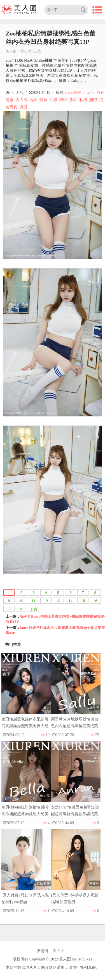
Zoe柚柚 (74, 93)
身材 (73, 100)
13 (58, 601)
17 (9, 609)
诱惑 (24, 107)
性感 (53, 100)
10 (21, 601)
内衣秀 (22, 100)
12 (46, 601)
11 (34, 601)
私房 (83, 100)
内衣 (33, 100)
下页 (34, 609)
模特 (63, 100)
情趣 (10, 100)
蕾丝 (43, 100)
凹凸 (90, 93)
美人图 (11, 51)
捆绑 (93, 100)
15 (83, 601)
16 (95, 601)
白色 (101, 93)
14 (71, 601)
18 (21, 609)
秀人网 (26, 51)
